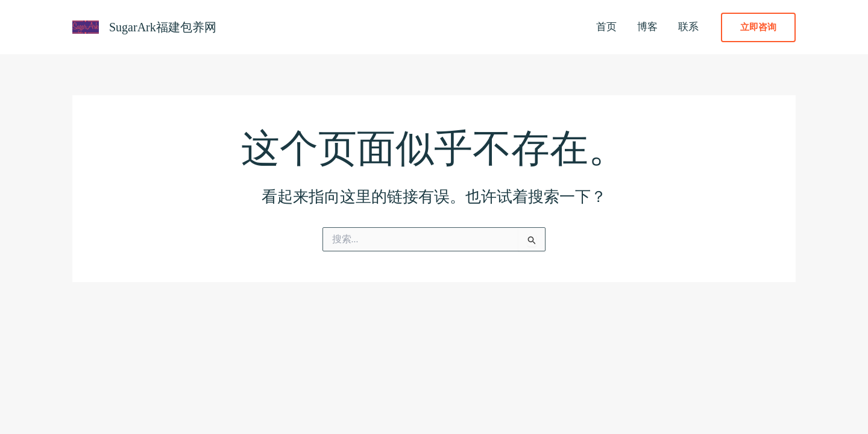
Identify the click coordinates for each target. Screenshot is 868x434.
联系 (688, 27)
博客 (647, 27)
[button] (758, 27)
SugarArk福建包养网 (163, 27)
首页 (606, 27)
